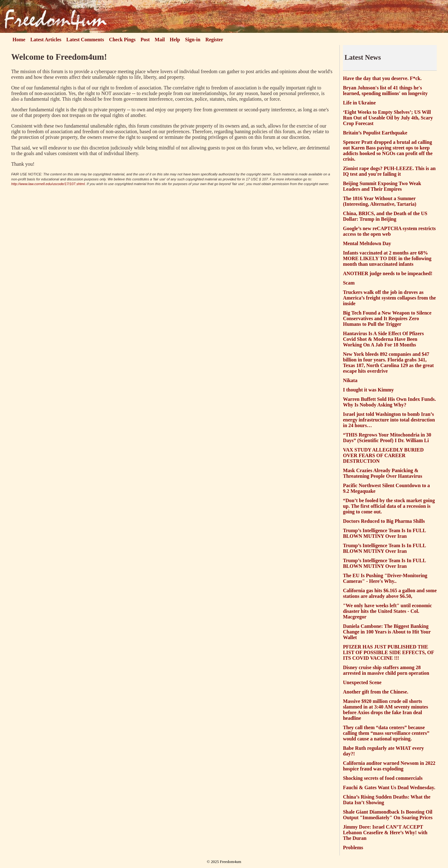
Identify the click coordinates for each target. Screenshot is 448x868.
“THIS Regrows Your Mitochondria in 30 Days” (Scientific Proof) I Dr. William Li (387, 438)
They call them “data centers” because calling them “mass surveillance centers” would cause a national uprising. (386, 733)
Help (175, 40)
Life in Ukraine (359, 103)
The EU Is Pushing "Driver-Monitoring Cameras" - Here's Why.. (385, 578)
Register (214, 40)
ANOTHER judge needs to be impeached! (388, 273)
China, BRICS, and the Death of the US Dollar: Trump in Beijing (385, 216)
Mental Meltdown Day (367, 243)
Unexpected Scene (362, 682)
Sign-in (193, 40)
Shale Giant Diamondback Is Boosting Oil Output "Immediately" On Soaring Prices (388, 815)
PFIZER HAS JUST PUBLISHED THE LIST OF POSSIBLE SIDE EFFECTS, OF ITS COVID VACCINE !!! (388, 652)
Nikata (350, 380)
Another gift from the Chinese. (376, 692)
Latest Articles (46, 40)
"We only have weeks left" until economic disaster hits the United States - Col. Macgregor (387, 611)
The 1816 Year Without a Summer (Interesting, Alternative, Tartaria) (379, 201)
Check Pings (122, 40)
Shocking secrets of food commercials (383, 778)
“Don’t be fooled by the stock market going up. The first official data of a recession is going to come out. (389, 506)
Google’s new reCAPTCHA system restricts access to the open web (389, 231)
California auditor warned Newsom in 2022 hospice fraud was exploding (389, 766)
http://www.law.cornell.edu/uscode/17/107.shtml (48, 184)
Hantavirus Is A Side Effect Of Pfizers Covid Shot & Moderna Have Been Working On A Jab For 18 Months (383, 339)
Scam (349, 283)
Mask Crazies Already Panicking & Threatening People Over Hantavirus (382, 473)
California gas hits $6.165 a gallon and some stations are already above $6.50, (390, 593)
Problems (353, 848)
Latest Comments (85, 40)
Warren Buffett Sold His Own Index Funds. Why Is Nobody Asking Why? (389, 402)
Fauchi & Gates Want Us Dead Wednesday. (389, 787)
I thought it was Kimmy (368, 390)
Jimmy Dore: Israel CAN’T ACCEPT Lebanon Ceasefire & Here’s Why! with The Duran (385, 833)
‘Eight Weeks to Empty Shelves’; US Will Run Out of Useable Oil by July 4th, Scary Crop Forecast (388, 118)
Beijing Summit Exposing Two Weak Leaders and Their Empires (382, 186)
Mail (160, 40)
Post (145, 40)
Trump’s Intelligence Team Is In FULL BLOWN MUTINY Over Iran (384, 533)
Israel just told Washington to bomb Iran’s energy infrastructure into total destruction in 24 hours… (389, 420)
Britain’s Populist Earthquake (375, 133)
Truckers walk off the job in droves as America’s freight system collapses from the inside (389, 298)
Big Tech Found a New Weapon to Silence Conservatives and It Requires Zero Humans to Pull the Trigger (387, 318)
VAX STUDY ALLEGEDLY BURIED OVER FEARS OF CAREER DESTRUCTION (383, 455)
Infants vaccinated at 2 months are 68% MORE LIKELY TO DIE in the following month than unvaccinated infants (387, 258)
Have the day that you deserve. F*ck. (382, 78)
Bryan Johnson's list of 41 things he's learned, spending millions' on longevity (385, 91)
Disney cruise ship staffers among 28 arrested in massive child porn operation (386, 670)
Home (19, 40)
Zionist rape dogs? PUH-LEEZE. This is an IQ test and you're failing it (389, 171)
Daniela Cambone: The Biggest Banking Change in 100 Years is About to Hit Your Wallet (387, 632)
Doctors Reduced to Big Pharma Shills (384, 521)
